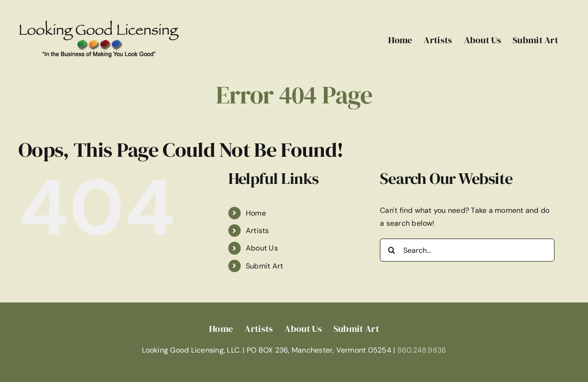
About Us (262, 248)
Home (256, 213)
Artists (257, 231)
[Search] (391, 250)
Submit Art (264, 266)
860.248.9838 (422, 350)
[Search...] (467, 250)
